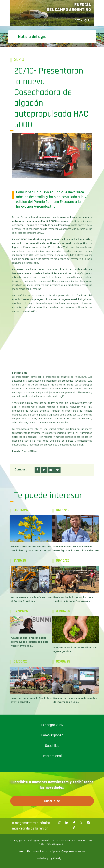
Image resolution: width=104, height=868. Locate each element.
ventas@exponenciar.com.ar (35, 851)
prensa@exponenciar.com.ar (70, 851)
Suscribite (52, 801)
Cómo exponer (52, 735)
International (52, 756)
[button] (37, 470)
